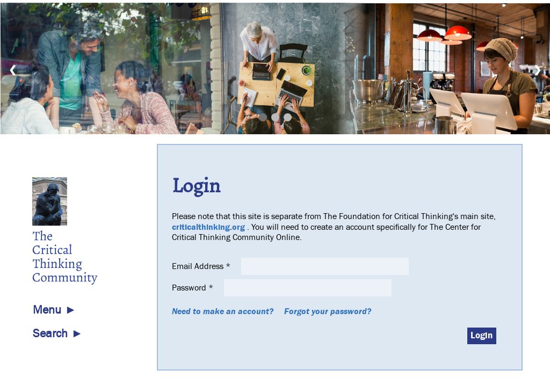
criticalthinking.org (208, 227)
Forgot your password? (328, 311)
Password (194, 288)
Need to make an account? (223, 311)
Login (482, 336)
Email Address (202, 266)
